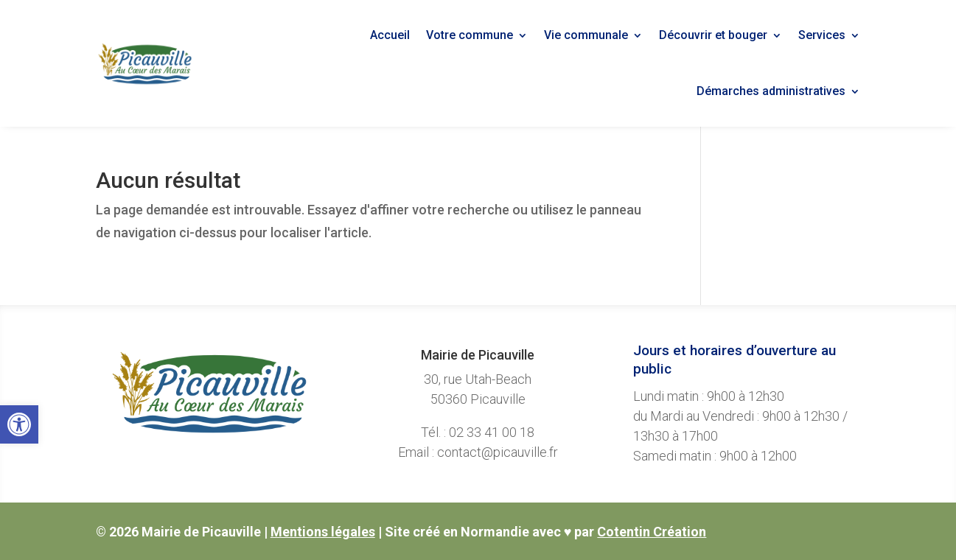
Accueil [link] (390, 35)
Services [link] (822, 35)
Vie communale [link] (586, 35)
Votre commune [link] (470, 35)
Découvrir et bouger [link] (713, 35)
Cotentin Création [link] (652, 532)
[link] (19, 424)
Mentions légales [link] (323, 532)
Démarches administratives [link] (771, 91)
